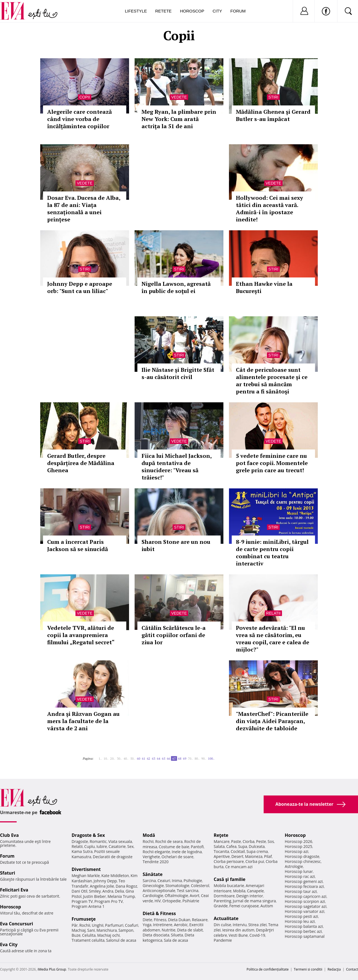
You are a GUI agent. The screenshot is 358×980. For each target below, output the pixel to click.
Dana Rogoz (127, 886)
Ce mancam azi (239, 867)
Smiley (95, 891)
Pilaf (268, 856)
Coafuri (132, 925)
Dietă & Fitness (159, 913)
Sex (131, 846)
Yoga (147, 925)
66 (168, 758)
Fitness (160, 920)
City (217, 11)
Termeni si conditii (308, 969)
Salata (219, 846)
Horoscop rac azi (300, 876)
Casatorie (117, 846)
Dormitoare (224, 896)
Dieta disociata (156, 935)
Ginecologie (153, 886)
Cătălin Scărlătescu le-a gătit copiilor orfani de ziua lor (174, 635)
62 (148, 758)
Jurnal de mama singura (254, 901)
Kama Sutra (82, 851)
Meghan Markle (86, 876)
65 (163, 758)
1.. (100, 758)
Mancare (222, 841)
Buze (76, 935)
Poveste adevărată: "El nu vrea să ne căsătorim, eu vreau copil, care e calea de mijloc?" (273, 639)
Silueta (177, 935)
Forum (238, 11)
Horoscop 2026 (298, 841)
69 (185, 758)
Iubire (102, 846)
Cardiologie (153, 896)
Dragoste (80, 841)
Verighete (151, 857)
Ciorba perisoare (229, 861)
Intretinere (163, 925)
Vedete (179, 97)
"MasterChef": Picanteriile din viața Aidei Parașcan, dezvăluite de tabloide (272, 721)
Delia (119, 891)
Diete (147, 920)
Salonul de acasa (121, 940)
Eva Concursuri (17, 924)
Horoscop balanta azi (304, 926)
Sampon (126, 930)
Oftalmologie (177, 896)
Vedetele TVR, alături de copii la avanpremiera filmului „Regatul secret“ (81, 635)
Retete (163, 11)
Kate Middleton (115, 876)
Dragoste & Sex (88, 835)
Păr (75, 925)
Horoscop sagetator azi (306, 906)
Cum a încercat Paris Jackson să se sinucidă (78, 545)
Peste (261, 841)
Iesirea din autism (238, 930)
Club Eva (9, 835)
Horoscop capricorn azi (306, 896)
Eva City (9, 944)
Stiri (273, 97)
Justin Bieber (94, 896)
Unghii (98, 925)
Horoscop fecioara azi (304, 886)
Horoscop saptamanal (305, 936)
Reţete (221, 835)
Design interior (249, 896)
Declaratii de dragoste (113, 857)
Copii (85, 97)
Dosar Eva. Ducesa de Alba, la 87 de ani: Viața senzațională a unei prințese (84, 209)
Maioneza (254, 856)
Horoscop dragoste (302, 856)
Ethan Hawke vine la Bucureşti (264, 287)
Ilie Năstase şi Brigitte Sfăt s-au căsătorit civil (178, 373)
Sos (271, 841)
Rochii (85, 925)
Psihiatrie (191, 901)
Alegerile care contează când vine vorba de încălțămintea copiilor (80, 119)
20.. (113, 758)
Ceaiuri (164, 881)
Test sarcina (188, 891)
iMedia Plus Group (52, 969)
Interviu (240, 925)
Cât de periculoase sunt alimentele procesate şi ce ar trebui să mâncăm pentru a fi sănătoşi (272, 381)
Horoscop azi (297, 851)
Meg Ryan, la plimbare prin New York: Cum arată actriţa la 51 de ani (179, 119)
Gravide (221, 906)
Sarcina (149, 881)
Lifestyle (136, 11)
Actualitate (226, 918)
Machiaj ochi (108, 935)
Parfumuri (114, 925)
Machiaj (79, 930)
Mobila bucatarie (229, 886)
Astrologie (294, 866)
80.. (197, 758)
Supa (243, 846)
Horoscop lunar (299, 871)
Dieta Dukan (179, 920)
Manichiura (107, 930)
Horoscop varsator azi (304, 911)
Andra (108, 891)
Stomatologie (177, 886)
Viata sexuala (120, 841)
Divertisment (86, 869)
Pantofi (197, 847)
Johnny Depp (105, 881)
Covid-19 (257, 935)
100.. (211, 758)
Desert (237, 856)
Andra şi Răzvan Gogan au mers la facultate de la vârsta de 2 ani (83, 721)
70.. (190, 758)
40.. (126, 758)
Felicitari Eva (14, 890)
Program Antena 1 (88, 906)
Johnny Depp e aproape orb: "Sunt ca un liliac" (80, 287)
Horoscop (192, 11)
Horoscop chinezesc (303, 861)
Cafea (231, 846)
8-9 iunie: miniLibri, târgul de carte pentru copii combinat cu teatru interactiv (272, 553)
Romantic (98, 841)
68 (180, 758)
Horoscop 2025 (298, 846)
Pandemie (223, 940)
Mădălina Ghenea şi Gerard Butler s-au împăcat (273, 115)
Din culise (222, 925)
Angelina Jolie (102, 886)
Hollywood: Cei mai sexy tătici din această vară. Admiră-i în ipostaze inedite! (269, 209)
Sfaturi (7, 873)
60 (138, 758)
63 (153, 758)
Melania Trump (121, 896)
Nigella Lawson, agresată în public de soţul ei (176, 287)
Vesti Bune (238, 935)
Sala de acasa (176, 940)
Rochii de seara (169, 841)
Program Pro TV (109, 901)
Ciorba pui (255, 861)
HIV (158, 901)
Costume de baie (174, 847)
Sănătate (153, 874)
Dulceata (257, 846)
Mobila (239, 891)
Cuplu (90, 846)
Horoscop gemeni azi (304, 881)
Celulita (89, 935)
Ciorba (249, 841)
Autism (267, 906)
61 (143, 758)
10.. (106, 758)
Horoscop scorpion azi (305, 901)
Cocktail (238, 851)
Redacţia (334, 969)
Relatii (273, 613)
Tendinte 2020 (156, 862)
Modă (149, 835)
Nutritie (168, 930)
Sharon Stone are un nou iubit (176, 545)
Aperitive (222, 856)
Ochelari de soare (177, 857)
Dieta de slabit (190, 930)
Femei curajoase (244, 906)
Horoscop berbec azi (303, 931)
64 (158, 758)
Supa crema (257, 851)
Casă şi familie (230, 879)
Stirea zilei (257, 925)
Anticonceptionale (159, 891)
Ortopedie (172, 901)
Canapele (255, 891)
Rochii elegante (156, 852)
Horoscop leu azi (300, 921)
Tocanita (221, 851)
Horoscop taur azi (301, 891)
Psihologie (193, 881)
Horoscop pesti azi (301, 916)
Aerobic (181, 925)
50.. (133, 758)
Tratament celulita (88, 940)
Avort (194, 896)
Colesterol (200, 886)
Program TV (82, 901)
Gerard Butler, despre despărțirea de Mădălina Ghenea (81, 463)
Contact (352, 969)
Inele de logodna (187, 852)
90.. (204, 758)
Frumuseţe (84, 919)
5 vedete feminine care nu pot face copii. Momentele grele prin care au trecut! (272, 463)
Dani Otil (80, 891)
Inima (177, 881)
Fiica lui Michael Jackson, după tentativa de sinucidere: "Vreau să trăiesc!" (177, 467)
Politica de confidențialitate (268, 969)
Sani (91, 930)
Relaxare (200, 920)
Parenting (222, 901)
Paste (236, 841)
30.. (119, 758)
